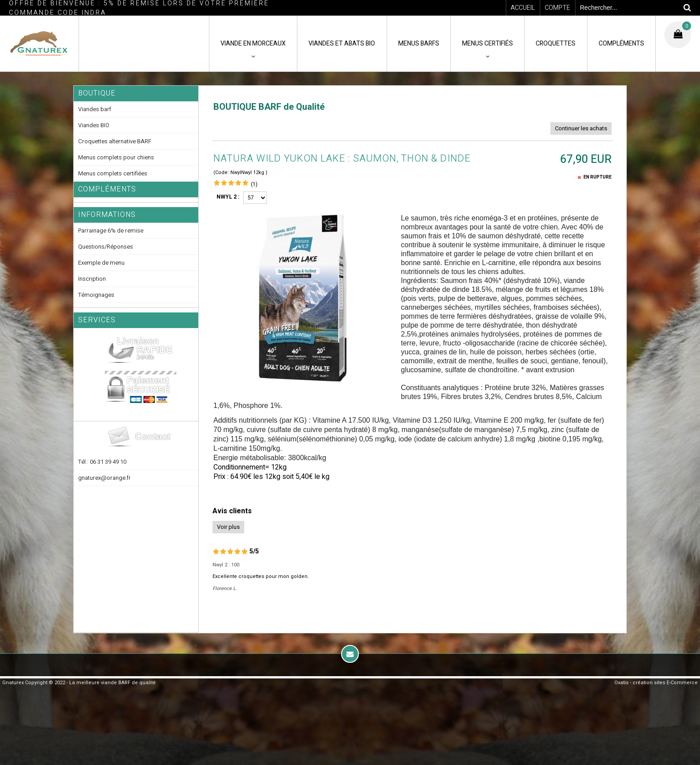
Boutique (97, 93)
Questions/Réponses (106, 247)
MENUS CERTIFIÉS (487, 44)
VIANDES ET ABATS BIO (342, 44)
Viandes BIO (94, 125)
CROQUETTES (556, 44)
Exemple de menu (101, 263)
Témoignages (96, 295)
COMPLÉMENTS (621, 44)
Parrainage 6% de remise (111, 231)
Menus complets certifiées (113, 173)
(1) (254, 184)
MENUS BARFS (419, 44)
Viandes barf (95, 109)
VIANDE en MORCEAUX (253, 44)
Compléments (107, 189)
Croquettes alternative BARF (115, 141)
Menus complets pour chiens (116, 157)
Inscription (92, 279)
